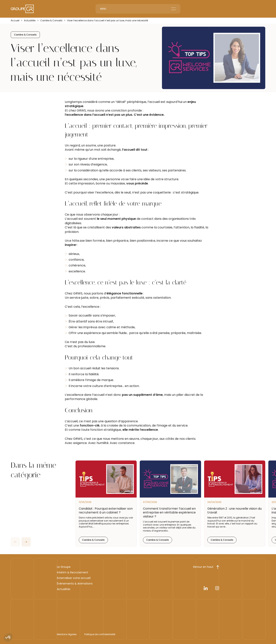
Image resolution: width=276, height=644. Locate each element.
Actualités (30, 21)
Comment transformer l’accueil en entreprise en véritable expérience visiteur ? (169, 513)
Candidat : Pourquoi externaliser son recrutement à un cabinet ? (106, 511)
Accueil (15, 21)
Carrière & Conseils (51, 21)
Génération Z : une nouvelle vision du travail (235, 511)
